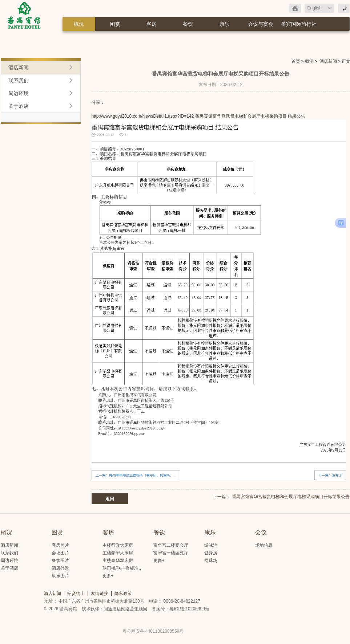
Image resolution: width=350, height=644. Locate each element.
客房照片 (60, 545)
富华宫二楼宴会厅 (171, 545)
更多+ (108, 576)
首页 (296, 61)
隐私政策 (123, 594)
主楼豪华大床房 (118, 553)
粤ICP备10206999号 (189, 609)
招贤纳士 (76, 594)
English (315, 8)
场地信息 (264, 545)
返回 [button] (110, 499)
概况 (7, 532)
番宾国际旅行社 (299, 24)
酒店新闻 (328, 61)
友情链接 (100, 594)
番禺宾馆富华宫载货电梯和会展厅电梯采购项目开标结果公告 (291, 497)
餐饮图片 (60, 561)
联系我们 (19, 81)
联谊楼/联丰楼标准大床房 (127, 568)
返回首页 (295, 8)
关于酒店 (19, 106)
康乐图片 (60, 576)
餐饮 (188, 24)
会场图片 (60, 553)
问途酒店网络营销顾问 (125, 609)
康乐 (224, 24)
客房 (152, 24)
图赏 (115, 24)
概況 (79, 24)
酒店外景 (60, 568)
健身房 (211, 553)
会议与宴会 (261, 24)
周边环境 (19, 93)
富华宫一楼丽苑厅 (171, 553)
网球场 (211, 561)
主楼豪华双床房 (118, 561)
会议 (261, 532)
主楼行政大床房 (118, 545)
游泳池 (211, 545)
